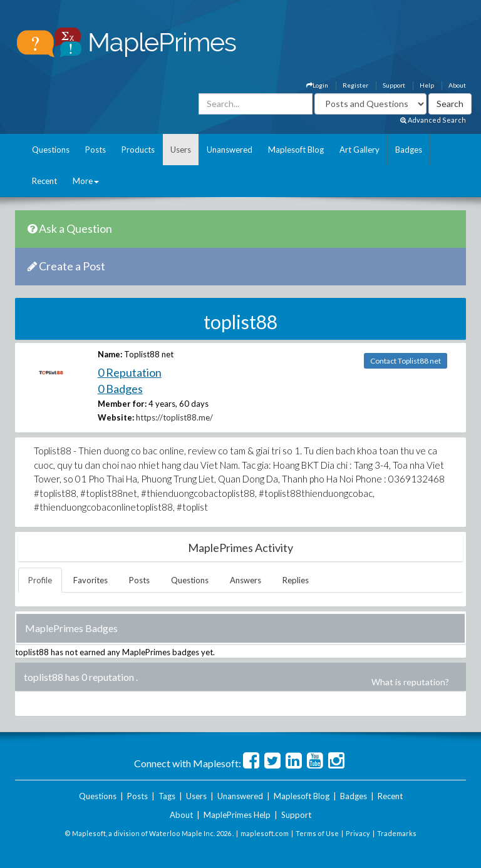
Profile (40, 580)
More (86, 181)
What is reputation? (410, 682)
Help (427, 85)
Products (138, 150)
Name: (110, 354)
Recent (44, 181)
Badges (409, 150)
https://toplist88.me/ (174, 417)
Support (394, 85)
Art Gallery (359, 150)
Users (181, 150)
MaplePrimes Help (237, 815)
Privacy (358, 833)
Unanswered (230, 150)
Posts (96, 150)
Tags (167, 796)
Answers (246, 580)
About (457, 85)
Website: (116, 417)
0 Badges (120, 389)
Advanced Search (433, 120)
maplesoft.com (265, 833)
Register (355, 85)
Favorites (91, 580)
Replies (296, 580)
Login (317, 85)
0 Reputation (130, 372)
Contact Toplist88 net (406, 361)
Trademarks (397, 833)
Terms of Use (317, 833)
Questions (51, 150)
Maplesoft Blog (296, 150)
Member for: (122, 404)
